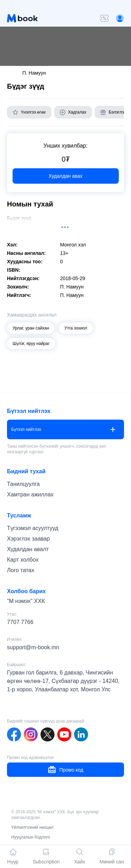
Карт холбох (23, 560)
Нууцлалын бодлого (31, 837)
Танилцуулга (23, 484)
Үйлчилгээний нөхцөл (32, 827)
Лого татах (21, 570)
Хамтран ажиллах (30, 494)
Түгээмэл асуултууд (33, 528)
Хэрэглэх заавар (28, 539)
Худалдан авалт (28, 549)
